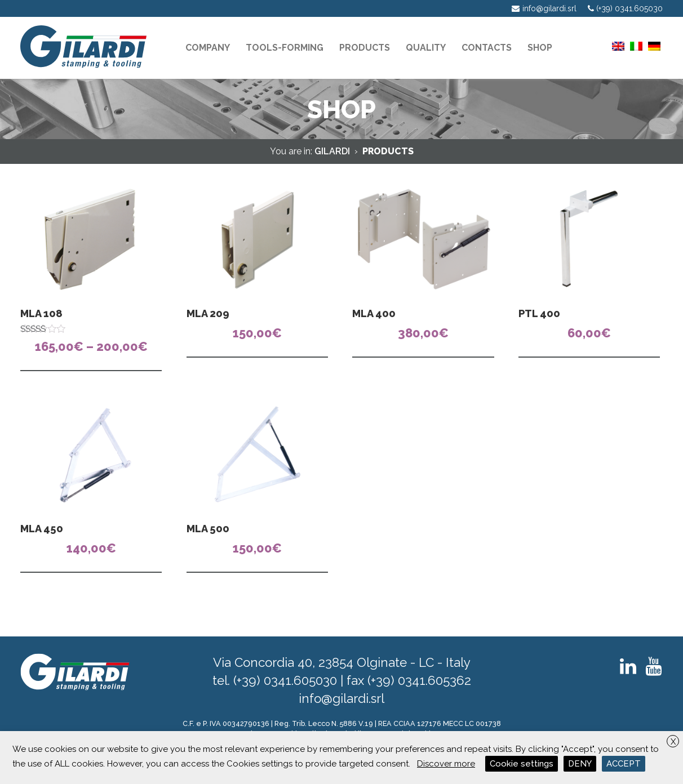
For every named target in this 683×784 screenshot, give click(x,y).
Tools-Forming (285, 48)
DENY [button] (580, 764)
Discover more (446, 764)
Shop (540, 48)
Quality (426, 48)
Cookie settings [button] (522, 764)
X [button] (673, 742)
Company (208, 48)
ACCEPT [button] (624, 764)
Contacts (487, 48)
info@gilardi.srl (341, 698)
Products (365, 48)
